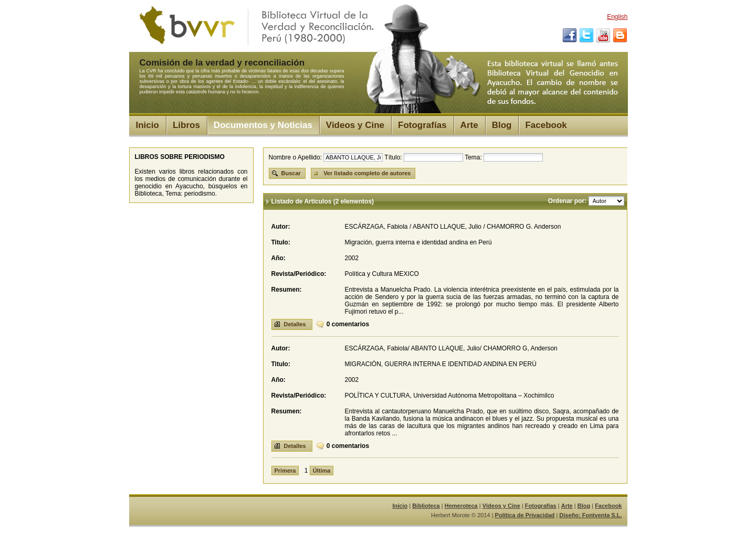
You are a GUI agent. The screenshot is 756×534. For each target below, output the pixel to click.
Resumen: (287, 290)
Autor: (281, 227)
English (617, 17)
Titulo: (281, 242)
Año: (279, 258)
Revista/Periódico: (299, 274)
